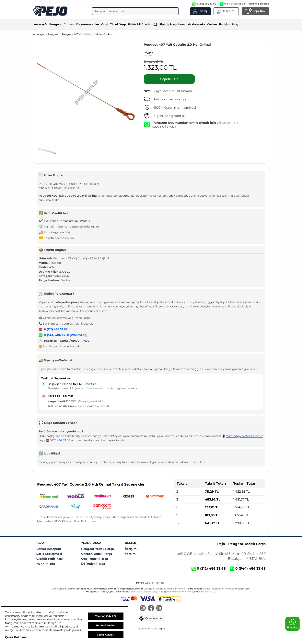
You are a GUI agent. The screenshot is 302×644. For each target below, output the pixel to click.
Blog (235, 24)
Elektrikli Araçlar (140, 24)
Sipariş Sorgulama (170, 24)
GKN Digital (158, 629)
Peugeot (56, 24)
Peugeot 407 (77, 34)
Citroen (69, 24)
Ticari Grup (118, 24)
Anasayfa (41, 24)
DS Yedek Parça (93, 564)
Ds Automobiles (88, 24)
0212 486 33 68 (60, 440)
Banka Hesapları (49, 549)
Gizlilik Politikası (50, 559)
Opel (105, 24)
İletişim (224, 24)
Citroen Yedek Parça (97, 554)
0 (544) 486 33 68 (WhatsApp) (66, 335)
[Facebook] (151, 608)
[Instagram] (143, 608)
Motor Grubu (104, 34)
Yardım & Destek (259, 4)
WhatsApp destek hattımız (244, 436)
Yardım (212, 24)
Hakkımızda (196, 24)
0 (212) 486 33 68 (56, 329)
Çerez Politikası (16, 637)
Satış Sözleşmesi (49, 554)
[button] (151, 618)
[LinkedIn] (159, 608)
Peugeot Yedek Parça (98, 549)
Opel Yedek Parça (95, 559)
